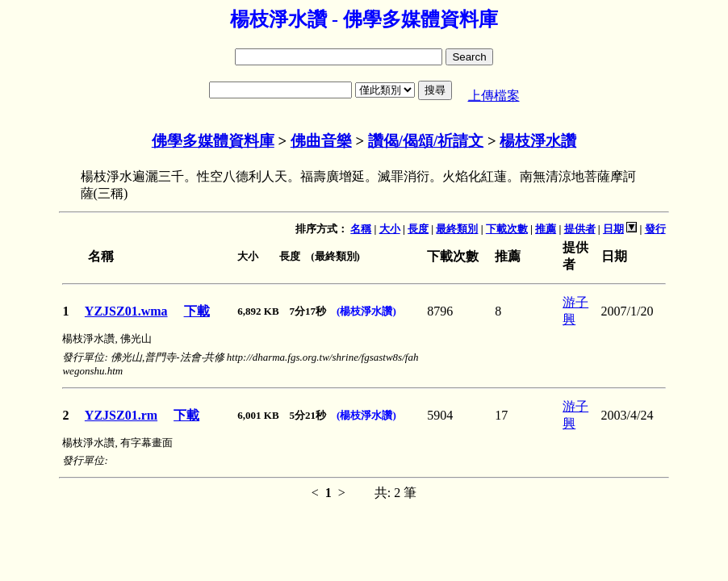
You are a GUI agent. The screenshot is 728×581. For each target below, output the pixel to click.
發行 (655, 229)
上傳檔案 (494, 96)
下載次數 (507, 229)
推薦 (546, 229)
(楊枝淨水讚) (366, 311)
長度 (418, 229)
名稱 (361, 229)
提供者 (580, 229)
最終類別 (457, 229)
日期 (613, 229)
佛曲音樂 (321, 141)
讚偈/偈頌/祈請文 (426, 141)
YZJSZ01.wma (126, 311)
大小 (390, 229)
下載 (197, 311)
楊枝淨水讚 (538, 141)
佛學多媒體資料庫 (213, 141)
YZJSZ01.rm (121, 415)
